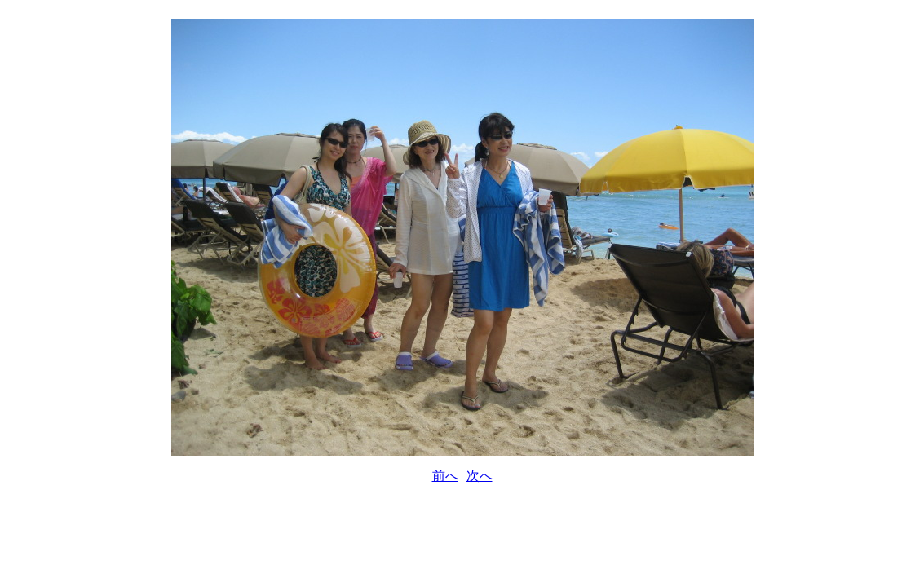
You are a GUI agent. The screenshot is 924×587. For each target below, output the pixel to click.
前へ (445, 476)
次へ (480, 476)
